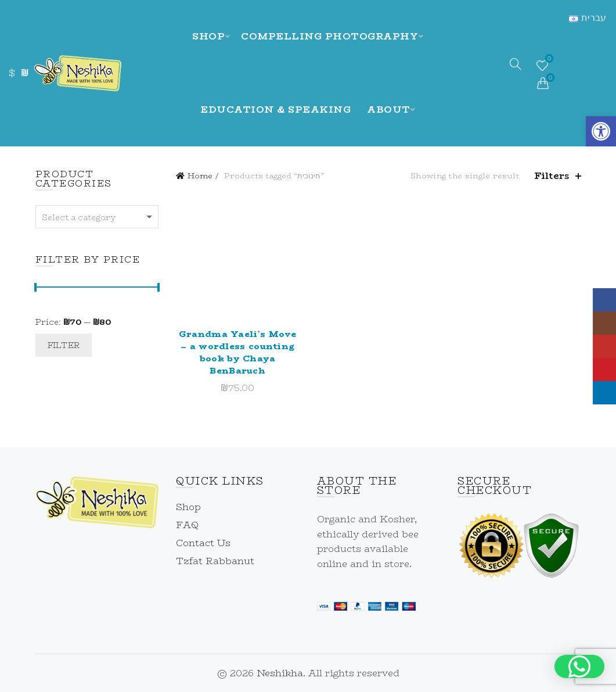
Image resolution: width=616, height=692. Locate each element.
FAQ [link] (187, 525)
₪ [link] (24, 73)
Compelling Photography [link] (329, 36)
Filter (64, 345)
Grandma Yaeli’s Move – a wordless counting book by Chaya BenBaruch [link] (238, 352)
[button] (579, 666)
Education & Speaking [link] (275, 110)
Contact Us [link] (203, 543)
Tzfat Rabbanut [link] (215, 561)
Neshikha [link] (280, 673)
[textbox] (97, 217)
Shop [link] (208, 36)
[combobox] (97, 217)
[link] (601, 131)
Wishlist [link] (548, 60)
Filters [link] (552, 176)
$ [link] (12, 73)
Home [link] (200, 175)
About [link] (389, 110)
